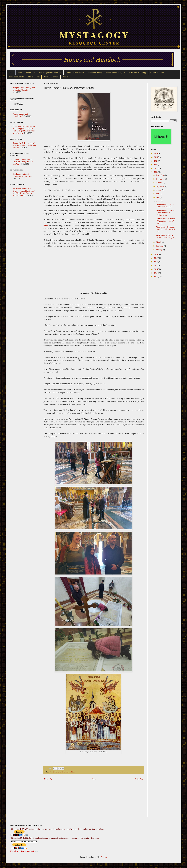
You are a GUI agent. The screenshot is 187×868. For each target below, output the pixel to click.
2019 (156, 258)
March (159, 242)
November (160, 179)
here (46, 225)
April (158, 201)
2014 (156, 277)
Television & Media (16, 77)
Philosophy (31, 72)
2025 (156, 157)
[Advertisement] (94, 801)
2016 (156, 269)
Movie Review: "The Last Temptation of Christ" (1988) (166, 221)
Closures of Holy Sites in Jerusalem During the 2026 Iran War (23, 162)
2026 (156, 153)
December (160, 175)
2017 (156, 265)
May (158, 197)
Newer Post (49, 779)
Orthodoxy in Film (68, 772)
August (159, 190)
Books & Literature (51, 77)
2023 (156, 165)
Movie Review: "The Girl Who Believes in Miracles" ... (165, 213)
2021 (156, 172)
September (160, 186)
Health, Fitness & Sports (115, 72)
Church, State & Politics (75, 72)
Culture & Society (95, 72)
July (158, 194)
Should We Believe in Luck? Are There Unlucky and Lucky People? (24, 145)
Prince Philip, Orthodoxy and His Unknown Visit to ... (165, 229)
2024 (156, 161)
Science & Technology (138, 72)
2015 (156, 273)
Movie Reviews (55, 772)
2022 (156, 168)
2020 (156, 254)
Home (11, 72)
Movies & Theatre (157, 72)
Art (38, 77)
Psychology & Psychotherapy (50, 72)
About (20, 72)
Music (31, 77)
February (160, 246)
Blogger (104, 857)
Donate (65, 77)
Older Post (139, 779)
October (159, 183)
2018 (156, 262)
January (159, 250)
